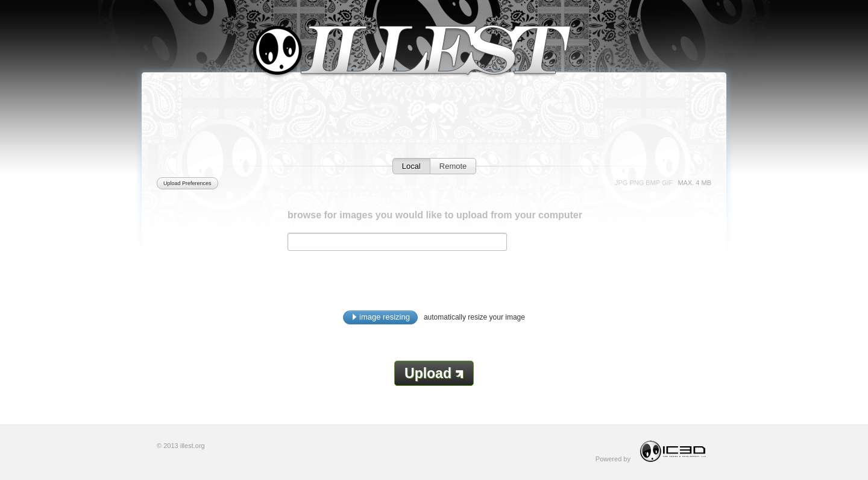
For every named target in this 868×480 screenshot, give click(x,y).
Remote (453, 166)
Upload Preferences (187, 183)
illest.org (193, 446)
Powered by (653, 451)
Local (411, 166)
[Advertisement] (434, 131)
